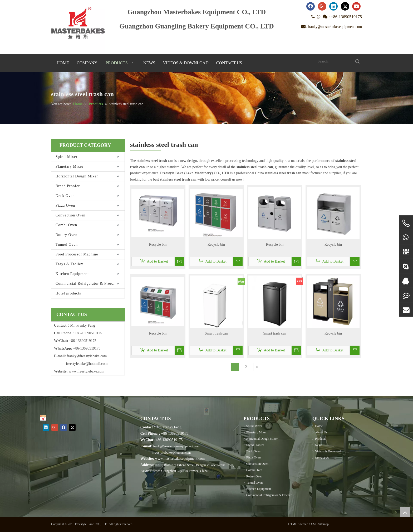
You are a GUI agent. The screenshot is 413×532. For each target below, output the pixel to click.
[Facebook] (311, 6)
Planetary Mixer (70, 166)
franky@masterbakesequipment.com (335, 27)
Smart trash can (216, 333)
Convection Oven (70, 215)
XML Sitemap (320, 524)
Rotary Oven (67, 235)
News (319, 445)
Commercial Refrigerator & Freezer (86, 284)
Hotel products (68, 293)
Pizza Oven (65, 205)
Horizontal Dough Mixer (77, 176)
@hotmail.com (181, 453)
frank (71, 356)
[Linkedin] (333, 6)
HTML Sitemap (298, 524)
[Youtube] (356, 6)
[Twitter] (345, 6)
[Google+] (322, 6)
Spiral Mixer (67, 157)
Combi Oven (66, 225)
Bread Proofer (68, 186)
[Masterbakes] (43, 418)
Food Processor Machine (77, 254)
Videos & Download (328, 451)
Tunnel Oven (67, 245)
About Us (321, 432)
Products (321, 439)
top (405, 512)
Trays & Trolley (69, 264)
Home (319, 426)
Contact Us (322, 458)
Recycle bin (158, 245)
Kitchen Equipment (72, 274)
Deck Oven (65, 196)
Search (357, 61)
